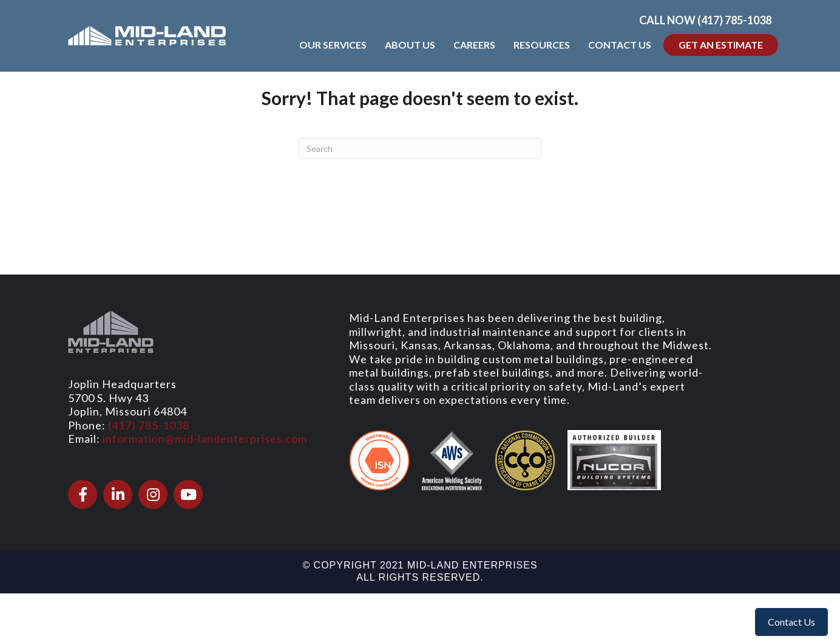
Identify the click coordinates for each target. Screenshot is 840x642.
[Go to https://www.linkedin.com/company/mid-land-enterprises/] (118, 494)
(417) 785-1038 (149, 425)
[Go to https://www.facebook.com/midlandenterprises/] (83, 494)
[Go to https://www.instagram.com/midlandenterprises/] (153, 494)
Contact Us (791, 622)
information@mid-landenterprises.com (205, 439)
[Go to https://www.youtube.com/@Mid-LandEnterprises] (188, 494)
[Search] (420, 149)
